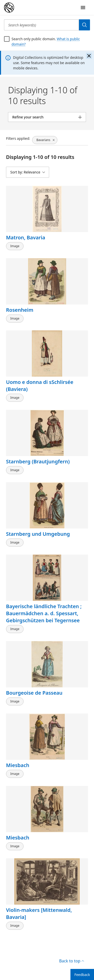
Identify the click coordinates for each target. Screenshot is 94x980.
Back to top (72, 961)
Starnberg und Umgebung (38, 534)
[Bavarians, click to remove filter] (45, 140)
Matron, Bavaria (26, 237)
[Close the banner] (89, 56)
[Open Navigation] (83, 8)
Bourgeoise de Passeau (34, 693)
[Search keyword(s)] (41, 25)
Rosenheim (20, 310)
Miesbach (18, 765)
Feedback (82, 975)
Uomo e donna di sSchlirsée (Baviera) (40, 386)
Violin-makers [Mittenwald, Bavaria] (39, 914)
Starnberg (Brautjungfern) (38, 461)
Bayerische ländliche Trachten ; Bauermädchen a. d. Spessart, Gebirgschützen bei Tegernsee (44, 613)
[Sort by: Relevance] (28, 172)
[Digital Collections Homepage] (9, 8)
